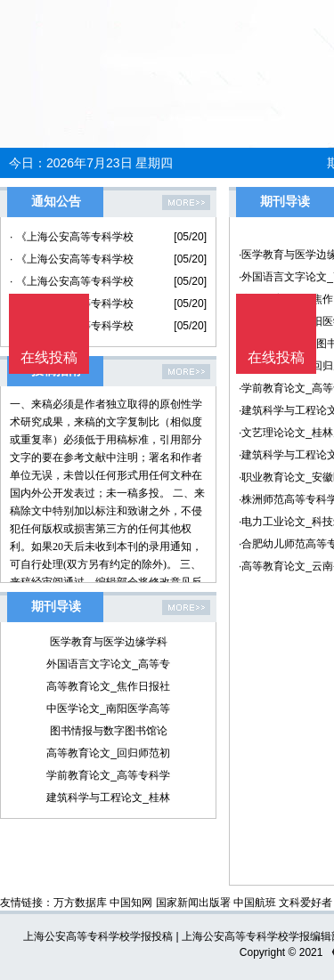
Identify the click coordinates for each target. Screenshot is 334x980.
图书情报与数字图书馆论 (109, 731)
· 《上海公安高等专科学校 (72, 237)
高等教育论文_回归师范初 (108, 753)
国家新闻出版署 (193, 903)
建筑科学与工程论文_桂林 (108, 798)
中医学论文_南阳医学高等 (108, 709)
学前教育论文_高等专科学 (108, 775)
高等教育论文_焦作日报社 (108, 686)
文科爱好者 (305, 903)
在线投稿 (276, 357)
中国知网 (131, 903)
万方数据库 (80, 903)
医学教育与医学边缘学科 (109, 642)
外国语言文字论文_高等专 (108, 664)
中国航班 (255, 903)
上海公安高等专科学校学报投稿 (98, 936)
